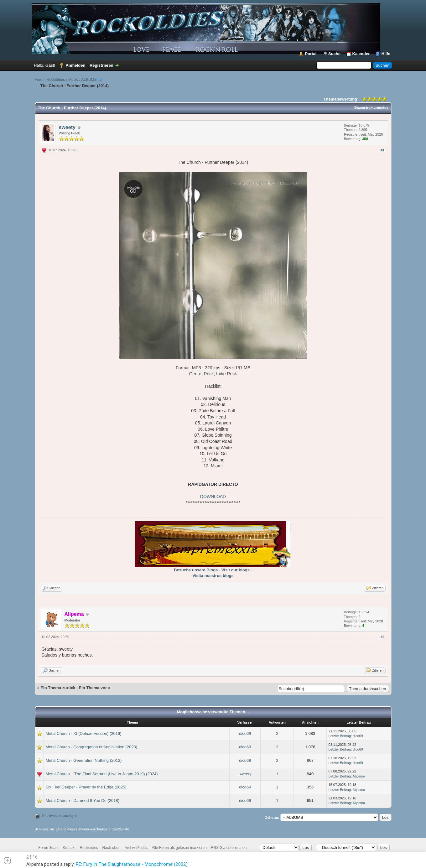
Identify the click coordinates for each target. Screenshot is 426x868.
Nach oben (111, 848)
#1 (382, 150)
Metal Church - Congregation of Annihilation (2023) (92, 747)
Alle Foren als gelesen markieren (179, 848)
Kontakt (69, 848)
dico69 (245, 733)
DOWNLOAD (213, 496)
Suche (334, 54)
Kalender (361, 54)
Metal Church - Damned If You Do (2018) (83, 800)
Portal (311, 54)
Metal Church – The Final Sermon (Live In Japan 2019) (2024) (102, 774)
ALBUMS (89, 80)
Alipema (359, 776)
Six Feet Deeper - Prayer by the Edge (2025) (86, 787)
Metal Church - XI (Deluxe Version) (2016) (84, 733)
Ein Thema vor (93, 688)
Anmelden (75, 65)
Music (73, 80)
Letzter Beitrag (340, 736)
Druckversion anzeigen (60, 816)
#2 (382, 637)
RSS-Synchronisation (229, 848)
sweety (67, 127)
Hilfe (386, 54)
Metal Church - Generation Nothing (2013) (84, 760)
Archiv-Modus (136, 848)
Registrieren (101, 65)
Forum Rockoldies (50, 80)
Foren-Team (48, 848)
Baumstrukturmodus (371, 107)
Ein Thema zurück (58, 688)
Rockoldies (89, 848)
